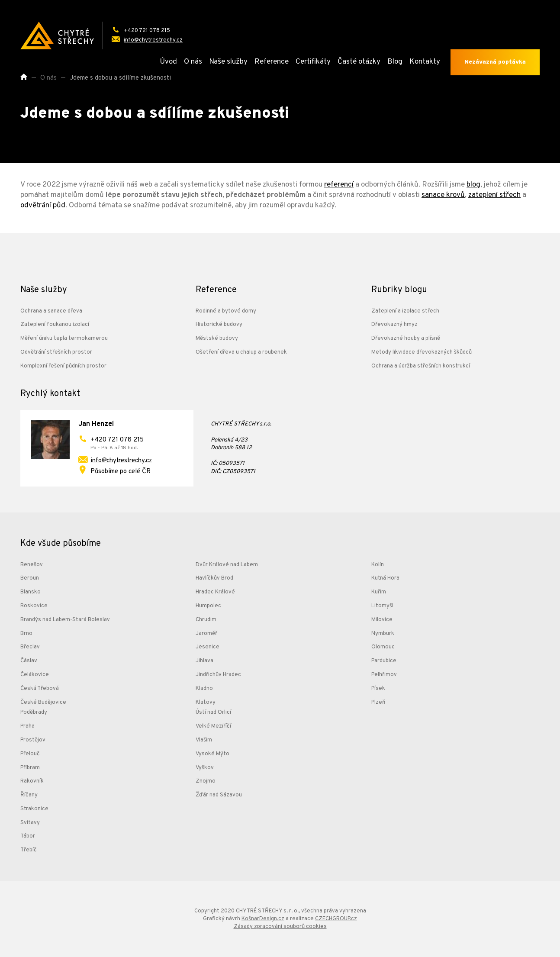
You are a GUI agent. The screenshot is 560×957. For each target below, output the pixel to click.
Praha (27, 726)
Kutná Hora (385, 578)
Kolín (378, 565)
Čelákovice (35, 675)
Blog (395, 62)
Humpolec (208, 606)
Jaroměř (206, 634)
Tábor (28, 836)
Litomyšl (382, 606)
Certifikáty (313, 62)
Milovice (382, 620)
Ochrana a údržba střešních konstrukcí (421, 366)
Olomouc (383, 647)
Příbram (30, 768)
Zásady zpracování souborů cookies (280, 927)
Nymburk (383, 634)
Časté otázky (359, 62)
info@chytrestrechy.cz (121, 461)
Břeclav (30, 647)
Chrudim (206, 620)
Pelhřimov (384, 675)
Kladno (204, 689)
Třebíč (29, 850)
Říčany (29, 795)
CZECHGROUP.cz (336, 919)
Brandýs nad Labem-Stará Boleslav (65, 620)
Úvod (168, 62)
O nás (193, 62)
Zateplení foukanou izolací (55, 325)
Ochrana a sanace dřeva (51, 311)
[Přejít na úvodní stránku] (57, 35)
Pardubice (384, 661)
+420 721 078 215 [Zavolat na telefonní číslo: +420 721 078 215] (147, 31)
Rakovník (32, 781)
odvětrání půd (43, 206)
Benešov (32, 565)
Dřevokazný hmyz (394, 325)
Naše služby (228, 62)
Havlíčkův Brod (214, 578)
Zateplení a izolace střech (405, 311)
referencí (339, 185)
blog (473, 185)
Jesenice (208, 647)
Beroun (30, 578)
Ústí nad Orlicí (213, 712)
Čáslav (29, 661)
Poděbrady (34, 712)
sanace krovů (443, 195)
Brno (26, 634)
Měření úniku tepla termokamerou (64, 338)
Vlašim (204, 740)
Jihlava (204, 661)
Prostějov (33, 740)
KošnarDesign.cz (263, 919)
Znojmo (206, 781)
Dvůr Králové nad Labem (227, 565)
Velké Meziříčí (213, 726)
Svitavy (30, 823)
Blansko (31, 592)
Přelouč (30, 754)
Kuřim (379, 592)
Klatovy (206, 702)
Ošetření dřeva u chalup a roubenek (241, 352)
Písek (378, 689)
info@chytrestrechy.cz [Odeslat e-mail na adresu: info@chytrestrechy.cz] (153, 40)
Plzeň (378, 702)
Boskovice (34, 606)
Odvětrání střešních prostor (56, 352)
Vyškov (205, 768)
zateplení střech (494, 195)
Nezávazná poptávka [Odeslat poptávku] (495, 62)
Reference (272, 62)
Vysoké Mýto (212, 754)
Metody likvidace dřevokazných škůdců (422, 352)
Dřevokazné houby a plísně (406, 338)
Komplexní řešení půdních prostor (63, 366)
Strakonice (34, 809)
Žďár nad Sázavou (219, 795)
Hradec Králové (215, 592)
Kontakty (425, 62)
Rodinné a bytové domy (226, 311)
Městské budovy (217, 338)
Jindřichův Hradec (218, 675)
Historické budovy (219, 325)
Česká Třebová (40, 689)
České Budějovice (43, 702)
